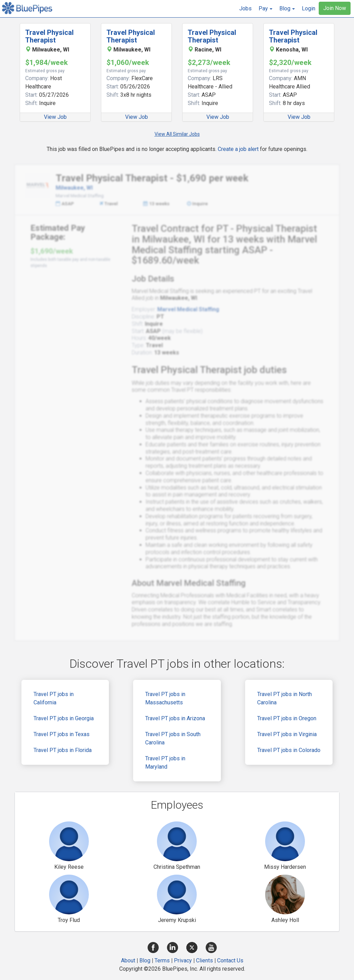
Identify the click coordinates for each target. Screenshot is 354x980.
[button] (265, 9)
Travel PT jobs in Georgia (64, 718)
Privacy (183, 960)
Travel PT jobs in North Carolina (285, 698)
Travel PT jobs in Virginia (287, 734)
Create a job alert (238, 149)
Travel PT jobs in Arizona (175, 718)
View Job (55, 117)
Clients (204, 960)
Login (309, 8)
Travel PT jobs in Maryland (165, 763)
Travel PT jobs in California (54, 698)
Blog (145, 960)
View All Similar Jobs (177, 134)
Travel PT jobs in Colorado (289, 750)
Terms (162, 960)
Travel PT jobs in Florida (63, 750)
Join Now (335, 8)
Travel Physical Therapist (49, 36)
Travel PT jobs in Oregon (287, 718)
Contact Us (230, 960)
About (128, 960)
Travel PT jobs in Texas (62, 734)
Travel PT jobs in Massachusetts (165, 698)
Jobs (245, 8)
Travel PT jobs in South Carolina (173, 738)
